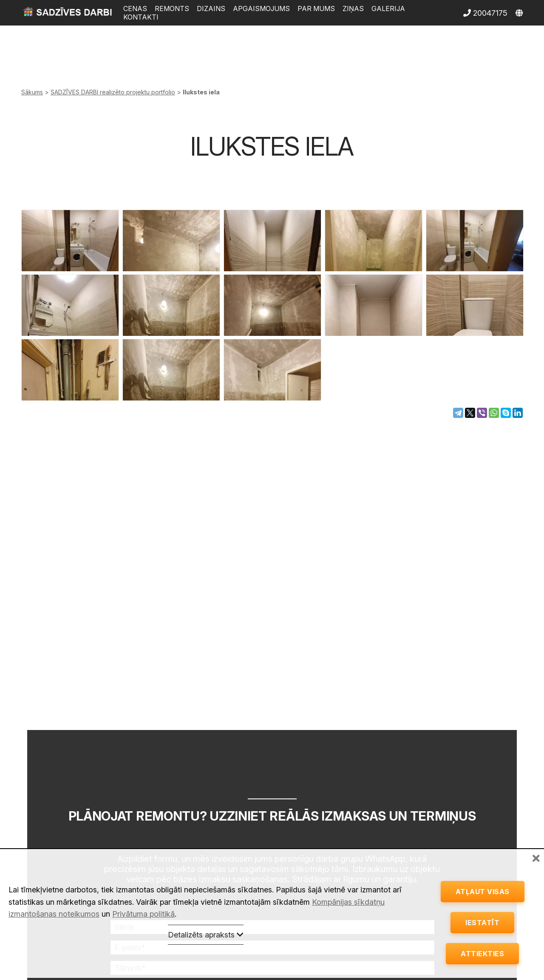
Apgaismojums (261, 9)
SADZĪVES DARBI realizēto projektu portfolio (113, 92)
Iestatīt (482, 918)
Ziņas (353, 9)
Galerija (388, 9)
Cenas (135, 9)
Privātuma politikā (143, 905)
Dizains (211, 9)
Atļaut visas (483, 884)
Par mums (316, 9)
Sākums (32, 92)
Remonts (172, 9)
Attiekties (482, 952)
